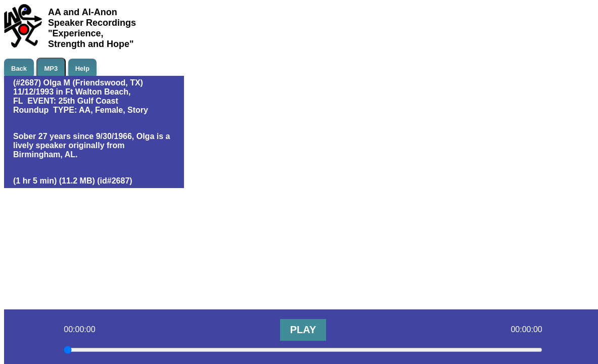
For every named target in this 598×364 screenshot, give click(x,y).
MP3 (51, 69)
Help (82, 69)
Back (19, 69)
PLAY (303, 330)
